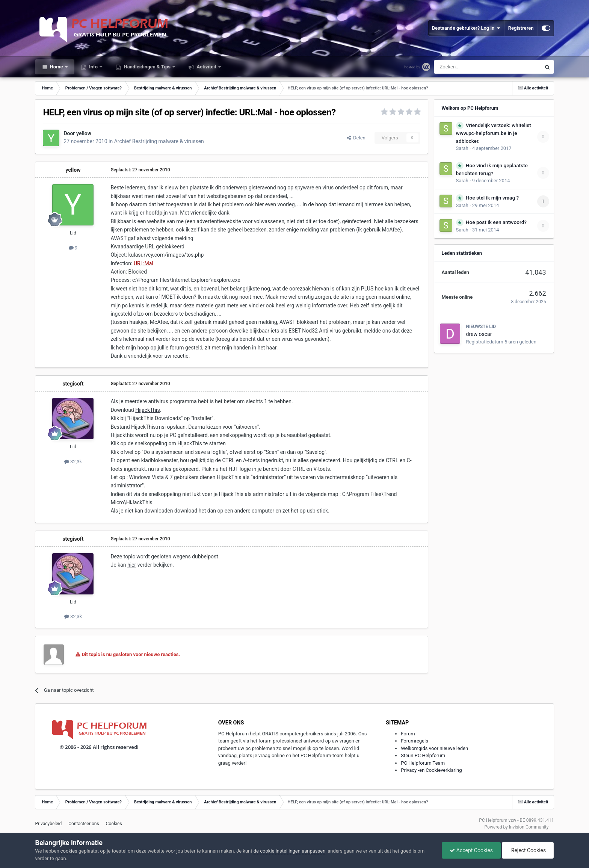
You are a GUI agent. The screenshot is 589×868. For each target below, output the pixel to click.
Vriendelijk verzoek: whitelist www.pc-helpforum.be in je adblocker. (494, 133)
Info (94, 67)
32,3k (73, 462)
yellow (84, 133)
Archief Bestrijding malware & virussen (159, 141)
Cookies (114, 824)
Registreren (521, 28)
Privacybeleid (48, 824)
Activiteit (206, 67)
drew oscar (479, 334)
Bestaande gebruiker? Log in (466, 28)
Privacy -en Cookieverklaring (431, 770)
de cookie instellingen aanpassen (290, 851)
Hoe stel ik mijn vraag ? (492, 198)
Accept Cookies (471, 850)
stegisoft (73, 384)
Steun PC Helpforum (423, 755)
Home (56, 67)
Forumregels (415, 741)
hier (132, 565)
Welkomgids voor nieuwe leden (434, 748)
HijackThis (147, 410)
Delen (356, 138)
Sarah (462, 148)
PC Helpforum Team (423, 763)
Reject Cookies (528, 850)
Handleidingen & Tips (147, 67)
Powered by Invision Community (517, 827)
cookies (69, 851)
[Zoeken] (472, 67)
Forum (408, 734)
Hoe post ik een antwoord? (496, 222)
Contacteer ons (84, 824)
